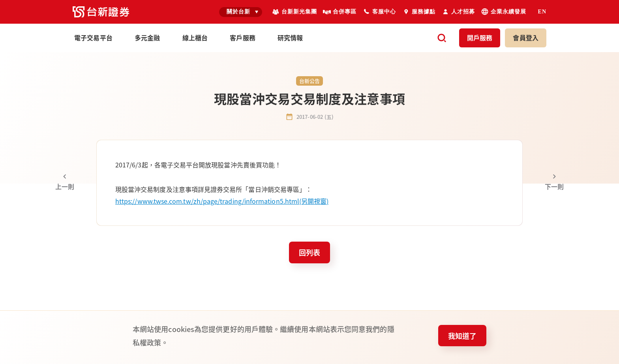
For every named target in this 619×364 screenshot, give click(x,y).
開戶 (480, 38)
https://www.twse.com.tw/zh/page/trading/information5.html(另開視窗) (222, 201)
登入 (526, 38)
